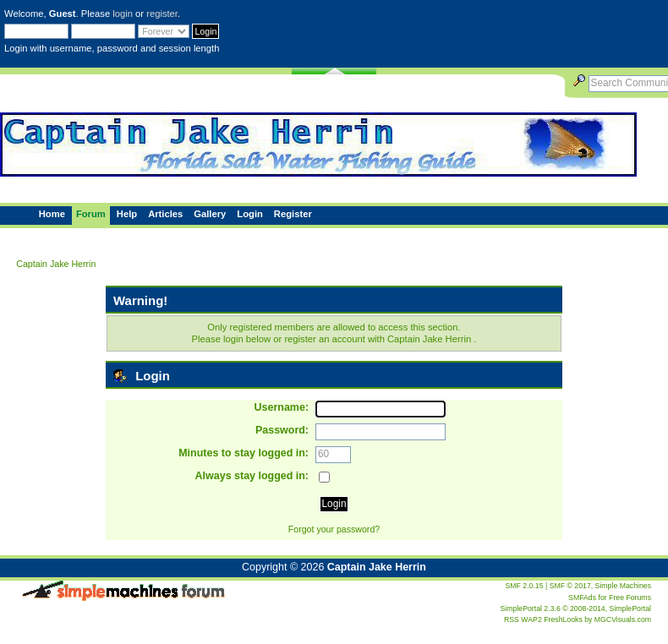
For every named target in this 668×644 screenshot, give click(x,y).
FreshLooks (563, 619)
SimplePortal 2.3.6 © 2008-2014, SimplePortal (576, 609)
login (123, 14)
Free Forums (630, 598)
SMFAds (582, 598)
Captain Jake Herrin (377, 567)
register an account (324, 339)
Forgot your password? (334, 529)
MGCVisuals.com (623, 619)
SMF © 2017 (570, 586)
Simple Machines (623, 586)
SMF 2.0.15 (524, 586)
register (162, 14)
